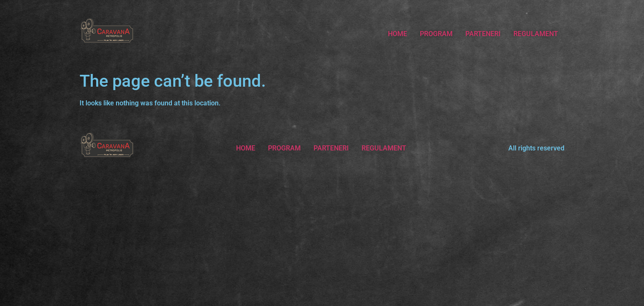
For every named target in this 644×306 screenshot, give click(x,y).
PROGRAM (436, 34)
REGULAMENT (536, 34)
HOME (398, 34)
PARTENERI (483, 34)
